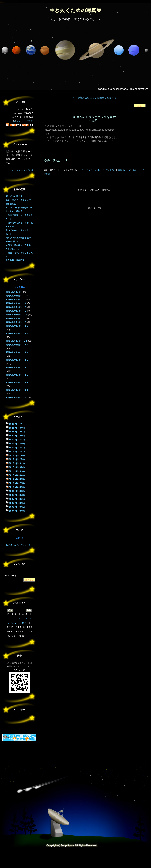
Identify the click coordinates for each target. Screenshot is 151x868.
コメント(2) (108, 170)
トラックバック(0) (90, 170)
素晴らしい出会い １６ (131, 170)
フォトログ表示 (23, 121)
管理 (48, 174)
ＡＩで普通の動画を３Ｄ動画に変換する (95, 98)
